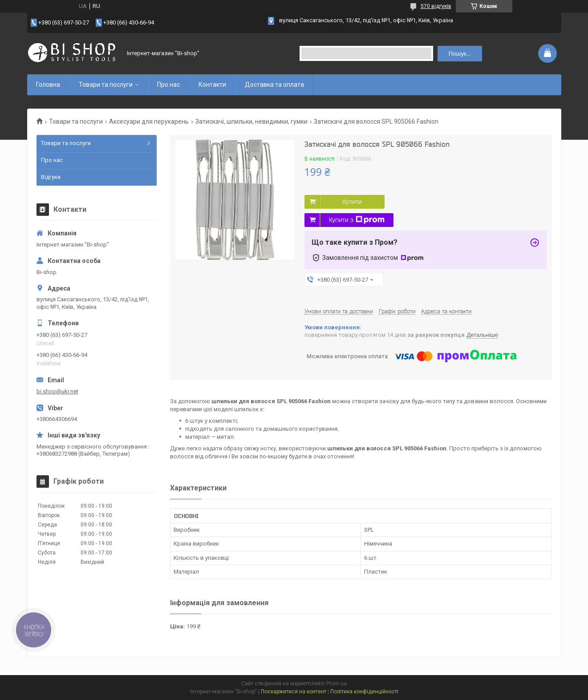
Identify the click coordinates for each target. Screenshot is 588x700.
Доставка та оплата (274, 85)
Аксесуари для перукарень (149, 121)
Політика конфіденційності (364, 692)
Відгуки (51, 177)
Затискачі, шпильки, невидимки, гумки (251, 121)
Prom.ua (337, 684)
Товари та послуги (106, 85)
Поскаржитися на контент (294, 692)
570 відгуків (436, 6)
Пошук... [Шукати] (460, 54)
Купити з (357, 220)
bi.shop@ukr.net (57, 391)
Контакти (212, 85)
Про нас (168, 85)
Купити (352, 202)
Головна (48, 85)
